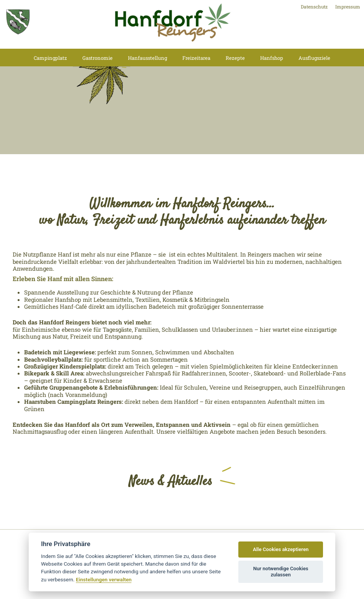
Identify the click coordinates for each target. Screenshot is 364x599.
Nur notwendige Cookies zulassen (281, 572)
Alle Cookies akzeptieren (281, 549)
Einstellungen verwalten (104, 579)
